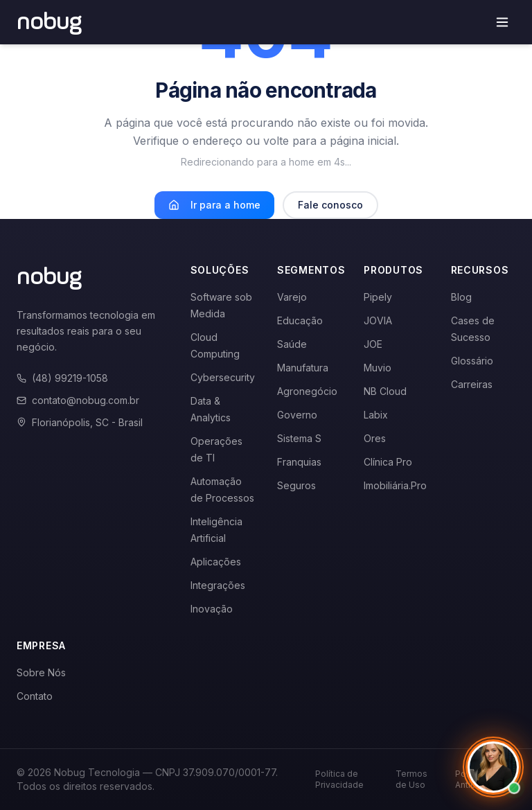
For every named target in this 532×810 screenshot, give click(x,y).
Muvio (378, 368)
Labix (376, 415)
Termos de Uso (411, 779)
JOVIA (378, 320)
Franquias (299, 462)
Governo (297, 415)
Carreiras (472, 384)
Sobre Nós (41, 672)
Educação (300, 320)
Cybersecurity (223, 377)
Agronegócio (307, 391)
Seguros (296, 485)
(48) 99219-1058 (62, 378)
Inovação (212, 609)
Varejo (292, 297)
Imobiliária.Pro (395, 485)
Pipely (378, 297)
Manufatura (303, 368)
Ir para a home (214, 205)
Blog (461, 297)
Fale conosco (330, 205)
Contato (35, 696)
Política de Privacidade (339, 779)
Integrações (218, 585)
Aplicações (216, 562)
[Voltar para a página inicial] (50, 22)
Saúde (292, 344)
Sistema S (299, 438)
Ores (375, 438)
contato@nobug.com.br (78, 400)
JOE (373, 344)
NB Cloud (385, 391)
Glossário (472, 361)
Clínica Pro (388, 462)
